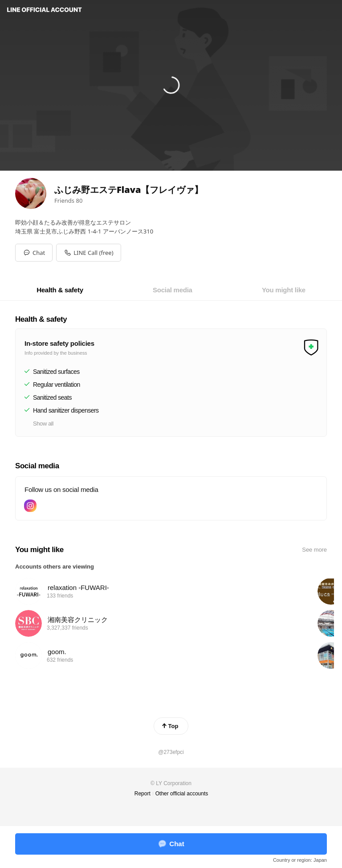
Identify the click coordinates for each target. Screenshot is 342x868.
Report (142, 794)
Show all (43, 424)
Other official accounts (182, 794)
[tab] (60, 290)
